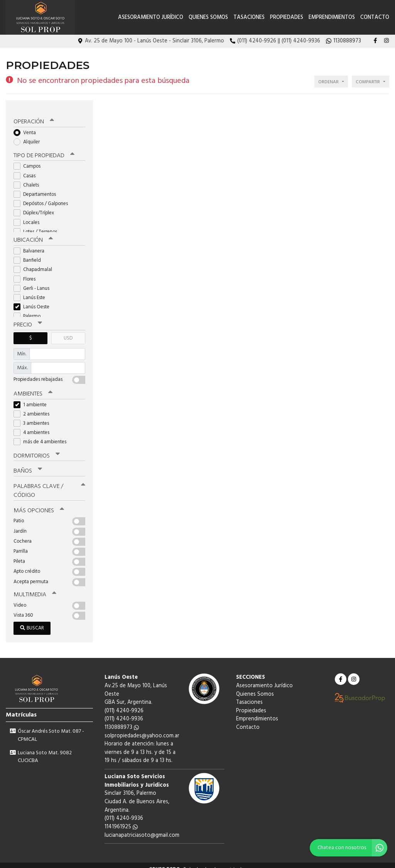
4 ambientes (34, 426)
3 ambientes (34, 416)
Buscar (32, 620)
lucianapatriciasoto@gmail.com (142, 827)
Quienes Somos (208, 18)
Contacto (375, 18)
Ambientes (33, 387)
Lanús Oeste (34, 301)
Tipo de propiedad (43, 150)
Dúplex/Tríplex (36, 207)
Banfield (30, 254)
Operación (34, 116)
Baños (28, 464)
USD (68, 332)
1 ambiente (33, 398)
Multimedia (34, 587)
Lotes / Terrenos (38, 226)
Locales (29, 216)
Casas (27, 170)
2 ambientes (34, 407)
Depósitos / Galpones (43, 198)
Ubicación (33, 234)
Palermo (30, 310)
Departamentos (37, 188)
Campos (30, 161)
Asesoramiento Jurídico (151, 18)
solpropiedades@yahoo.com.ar (142, 728)
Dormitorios (36, 449)
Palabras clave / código (49, 484)
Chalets (29, 179)
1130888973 (122, 719)
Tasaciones (249, 18)
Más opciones (38, 503)
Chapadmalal (35, 263)
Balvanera (31, 245)
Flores (27, 273)
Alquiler (29, 136)
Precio (28, 319)
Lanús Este (32, 292)
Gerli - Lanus (34, 282)
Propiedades (287, 18)
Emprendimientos (332, 18)
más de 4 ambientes (42, 435)
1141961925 (121, 819)
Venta (27, 127)
